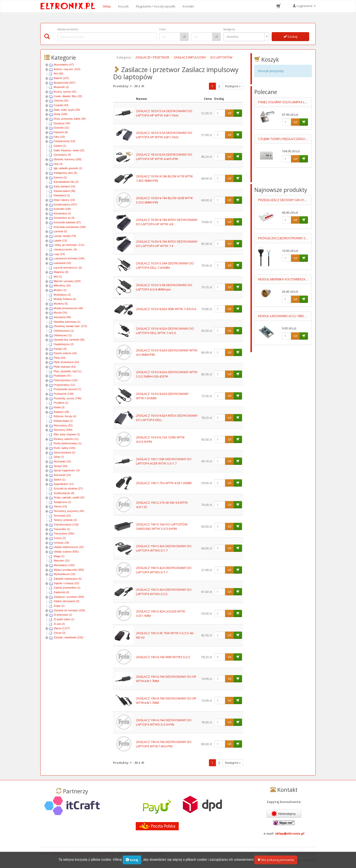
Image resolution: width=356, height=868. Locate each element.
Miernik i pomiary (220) (67, 281)
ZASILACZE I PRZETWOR (152, 57)
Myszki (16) (60, 313)
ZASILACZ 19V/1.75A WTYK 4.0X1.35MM (164, 483)
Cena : (163, 29)
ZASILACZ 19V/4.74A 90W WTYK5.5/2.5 (163, 657)
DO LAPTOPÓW (221, 57)
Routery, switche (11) (66, 439)
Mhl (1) (58, 277)
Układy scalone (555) (66, 552)
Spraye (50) (61, 466)
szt (229, 113)
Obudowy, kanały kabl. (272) (70, 326)
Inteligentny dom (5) (65, 173)
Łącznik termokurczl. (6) (68, 268)
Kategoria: (229, 29)
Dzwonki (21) (61, 128)
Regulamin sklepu (103, 854)
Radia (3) (59, 407)
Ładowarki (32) (62, 263)
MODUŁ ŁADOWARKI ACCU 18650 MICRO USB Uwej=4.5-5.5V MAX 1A (307, 316)
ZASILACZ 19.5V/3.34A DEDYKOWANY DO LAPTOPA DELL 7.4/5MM (165, 266)
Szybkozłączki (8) (64, 493)
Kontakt (188, 6)
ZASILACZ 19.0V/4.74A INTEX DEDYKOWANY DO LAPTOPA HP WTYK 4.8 (167, 222)
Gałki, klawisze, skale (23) (69, 150)
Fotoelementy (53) (64, 141)
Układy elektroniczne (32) (69, 547)
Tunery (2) (60, 538)
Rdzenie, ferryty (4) (65, 416)
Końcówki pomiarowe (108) (70, 227)
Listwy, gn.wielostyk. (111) (69, 245)
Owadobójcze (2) (64, 344)
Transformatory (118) (66, 525)
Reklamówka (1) (63, 421)
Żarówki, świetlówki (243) (68, 637)
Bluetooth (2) (61, 87)
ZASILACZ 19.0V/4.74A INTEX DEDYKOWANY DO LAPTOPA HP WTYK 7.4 (167, 244)
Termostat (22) (62, 516)
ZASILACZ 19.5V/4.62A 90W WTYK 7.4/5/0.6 (166, 309)
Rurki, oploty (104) (64, 448)
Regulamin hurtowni (133, 854)
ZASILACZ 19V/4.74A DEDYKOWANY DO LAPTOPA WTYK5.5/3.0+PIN (164, 722)
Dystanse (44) (62, 123)
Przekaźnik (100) (64, 394)
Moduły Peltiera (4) (65, 299)
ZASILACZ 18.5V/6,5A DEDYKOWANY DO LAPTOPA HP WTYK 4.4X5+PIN (164, 157)
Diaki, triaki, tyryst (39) (67, 110)
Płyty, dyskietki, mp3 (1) (68, 371)
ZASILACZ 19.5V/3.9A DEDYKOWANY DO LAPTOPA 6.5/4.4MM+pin (164, 287)
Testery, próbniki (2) (65, 520)
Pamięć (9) (60, 349)
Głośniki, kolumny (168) (68, 159)
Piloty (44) (60, 358)
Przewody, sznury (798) (68, 398)
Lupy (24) (59, 254)
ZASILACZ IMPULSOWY (190, 57)
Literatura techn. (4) (65, 249)
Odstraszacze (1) (64, 331)
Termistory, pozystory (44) (69, 511)
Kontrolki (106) (62, 209)
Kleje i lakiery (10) (64, 200)
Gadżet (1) (60, 146)
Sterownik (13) (62, 475)
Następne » (233, 86)
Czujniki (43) (61, 105)
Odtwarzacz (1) (63, 335)
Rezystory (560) (63, 430)
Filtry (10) (59, 137)
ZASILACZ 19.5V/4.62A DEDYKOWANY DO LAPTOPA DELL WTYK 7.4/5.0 (165, 331)
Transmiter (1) (62, 529)
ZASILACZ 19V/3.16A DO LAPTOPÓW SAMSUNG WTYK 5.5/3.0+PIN (162, 527)
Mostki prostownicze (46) (68, 308)
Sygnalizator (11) (64, 484)
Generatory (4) (62, 155)
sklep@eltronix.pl (290, 833)
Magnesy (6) (61, 272)
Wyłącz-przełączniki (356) (69, 570)
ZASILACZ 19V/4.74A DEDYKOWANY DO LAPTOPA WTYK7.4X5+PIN (164, 744)
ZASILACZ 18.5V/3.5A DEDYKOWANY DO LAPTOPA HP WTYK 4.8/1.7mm (164, 113)
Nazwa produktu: (68, 29)
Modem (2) (60, 290)
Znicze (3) (60, 633)
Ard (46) (58, 73)
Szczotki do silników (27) (68, 489)
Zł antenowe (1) (63, 615)
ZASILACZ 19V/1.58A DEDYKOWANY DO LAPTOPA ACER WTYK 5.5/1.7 (164, 461)
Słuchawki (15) (62, 461)
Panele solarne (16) (65, 353)
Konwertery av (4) (64, 218)
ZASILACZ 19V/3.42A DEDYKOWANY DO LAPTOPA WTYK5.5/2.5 (164, 592)
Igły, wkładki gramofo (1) (68, 168)
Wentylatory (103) (64, 565)
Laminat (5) (60, 231)
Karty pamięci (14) (64, 186)
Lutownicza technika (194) (69, 258)
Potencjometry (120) (66, 380)
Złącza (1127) (62, 628)
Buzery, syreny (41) (65, 92)
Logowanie (304, 6)
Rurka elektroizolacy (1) (68, 443)
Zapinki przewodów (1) (67, 588)
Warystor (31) (62, 561)
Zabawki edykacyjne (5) (68, 579)
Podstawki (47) (62, 376)
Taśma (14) (60, 506)
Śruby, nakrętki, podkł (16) (69, 497)
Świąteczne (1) (62, 502)
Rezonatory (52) (63, 425)
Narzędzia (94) (62, 317)
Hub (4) (58, 164)
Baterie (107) (61, 78)
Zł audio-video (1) (64, 619)
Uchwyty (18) (61, 543)
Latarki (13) (60, 241)
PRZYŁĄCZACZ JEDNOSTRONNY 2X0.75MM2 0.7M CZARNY (299, 238)
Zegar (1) (59, 606)
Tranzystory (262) (64, 533)
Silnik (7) (59, 457)
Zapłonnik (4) (61, 592)
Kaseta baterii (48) (64, 191)
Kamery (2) (60, 177)
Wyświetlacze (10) (64, 574)
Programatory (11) (64, 385)
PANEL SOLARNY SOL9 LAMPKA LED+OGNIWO (291, 102)
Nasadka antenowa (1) (67, 322)
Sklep (107, 6)
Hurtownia (59, 854)
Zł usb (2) (59, 624)
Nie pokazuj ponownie (276, 863)
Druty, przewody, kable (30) (70, 119)
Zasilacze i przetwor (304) (69, 597)
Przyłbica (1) (61, 403)
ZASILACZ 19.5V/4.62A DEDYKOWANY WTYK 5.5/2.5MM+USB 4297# (167, 374)
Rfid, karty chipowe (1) (67, 434)
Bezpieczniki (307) (64, 83)
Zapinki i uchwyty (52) (66, 583)
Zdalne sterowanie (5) (66, 601)
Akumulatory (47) (64, 65)
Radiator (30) (61, 412)
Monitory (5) (61, 304)
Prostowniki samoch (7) (67, 389)
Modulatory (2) (62, 295)
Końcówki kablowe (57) (67, 222)
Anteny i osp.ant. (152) (67, 69)
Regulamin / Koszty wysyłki (156, 6)
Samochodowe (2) (64, 452)
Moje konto (78, 854)
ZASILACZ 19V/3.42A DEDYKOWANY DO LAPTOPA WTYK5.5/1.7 (164, 548)
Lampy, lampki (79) (65, 236)
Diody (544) (61, 114)
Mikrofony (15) (62, 285)
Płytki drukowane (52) (66, 362)
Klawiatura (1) (62, 195)
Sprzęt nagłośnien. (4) (67, 470)
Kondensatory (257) (65, 204)
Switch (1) (60, 480)
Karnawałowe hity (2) (66, 182)
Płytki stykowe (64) (65, 367)
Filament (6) (61, 132)
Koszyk (123, 6)
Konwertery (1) (62, 213)
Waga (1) (59, 556)
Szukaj (290, 36)
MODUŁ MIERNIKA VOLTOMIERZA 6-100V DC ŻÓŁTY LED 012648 (303, 279)
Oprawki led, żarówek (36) (69, 340)
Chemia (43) (61, 101)
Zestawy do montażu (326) (69, 610)
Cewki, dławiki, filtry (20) (68, 96)
